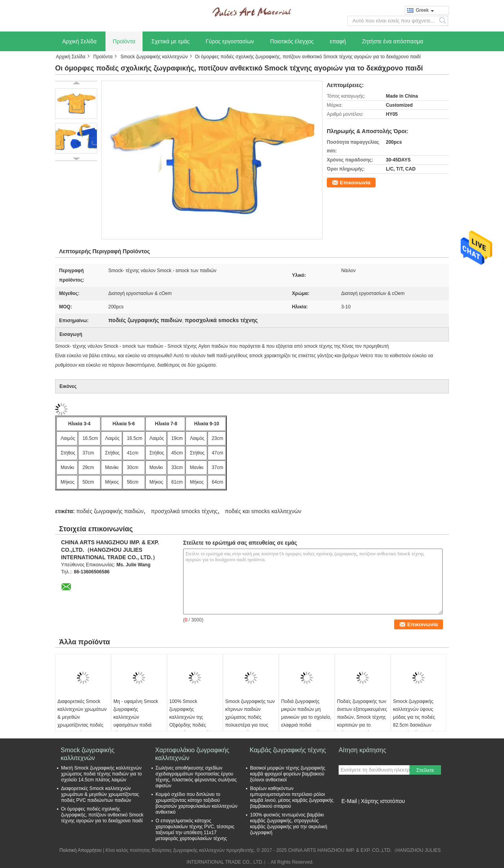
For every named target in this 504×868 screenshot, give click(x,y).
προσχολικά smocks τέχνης (184, 511)
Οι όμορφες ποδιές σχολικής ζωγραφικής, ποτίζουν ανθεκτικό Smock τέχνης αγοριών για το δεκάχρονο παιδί (102, 815)
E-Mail (349, 801)
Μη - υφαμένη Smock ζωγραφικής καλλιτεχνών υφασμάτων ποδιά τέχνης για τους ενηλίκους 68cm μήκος (137, 721)
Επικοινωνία (355, 183)
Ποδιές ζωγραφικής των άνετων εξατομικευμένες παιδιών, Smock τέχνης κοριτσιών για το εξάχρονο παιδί (362, 717)
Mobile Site (353, 811)
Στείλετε (425, 770)
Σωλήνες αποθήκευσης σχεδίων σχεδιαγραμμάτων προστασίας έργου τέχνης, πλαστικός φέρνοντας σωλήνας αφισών (196, 777)
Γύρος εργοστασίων (230, 41)
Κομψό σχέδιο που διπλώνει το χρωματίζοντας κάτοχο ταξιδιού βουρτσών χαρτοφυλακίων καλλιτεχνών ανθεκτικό (196, 803)
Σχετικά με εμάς (171, 41)
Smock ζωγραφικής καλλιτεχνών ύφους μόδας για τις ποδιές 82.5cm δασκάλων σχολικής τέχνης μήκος (417, 717)
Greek (425, 10)
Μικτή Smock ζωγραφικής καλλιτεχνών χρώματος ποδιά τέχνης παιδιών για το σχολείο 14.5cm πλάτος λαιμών (101, 774)
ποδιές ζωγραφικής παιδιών (110, 511)
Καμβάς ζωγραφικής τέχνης (288, 750)
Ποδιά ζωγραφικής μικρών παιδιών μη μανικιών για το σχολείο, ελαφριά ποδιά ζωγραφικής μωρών (306, 717)
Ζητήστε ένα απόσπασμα (393, 41)
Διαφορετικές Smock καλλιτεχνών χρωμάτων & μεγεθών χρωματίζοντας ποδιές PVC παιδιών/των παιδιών (82, 721)
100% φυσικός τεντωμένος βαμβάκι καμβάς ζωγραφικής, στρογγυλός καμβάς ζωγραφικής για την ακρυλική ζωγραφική (289, 824)
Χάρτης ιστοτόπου (383, 801)
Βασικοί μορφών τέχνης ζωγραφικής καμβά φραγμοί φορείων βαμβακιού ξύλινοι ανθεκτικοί (288, 774)
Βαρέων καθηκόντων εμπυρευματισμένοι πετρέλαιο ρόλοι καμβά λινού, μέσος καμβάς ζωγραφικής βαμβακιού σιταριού (292, 797)
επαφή (338, 41)
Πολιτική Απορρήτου (81, 850)
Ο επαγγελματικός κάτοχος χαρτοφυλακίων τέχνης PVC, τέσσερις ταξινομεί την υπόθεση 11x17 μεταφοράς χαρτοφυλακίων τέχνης (195, 830)
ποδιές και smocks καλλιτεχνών (263, 511)
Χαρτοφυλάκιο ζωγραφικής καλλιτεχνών (192, 754)
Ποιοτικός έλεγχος (292, 41)
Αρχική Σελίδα (79, 41)
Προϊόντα (124, 41)
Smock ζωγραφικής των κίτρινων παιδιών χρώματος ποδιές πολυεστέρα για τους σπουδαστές (250, 717)
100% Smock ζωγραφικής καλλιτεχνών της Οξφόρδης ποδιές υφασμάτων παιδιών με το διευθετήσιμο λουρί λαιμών (194, 725)
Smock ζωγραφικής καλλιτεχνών (154, 57)
